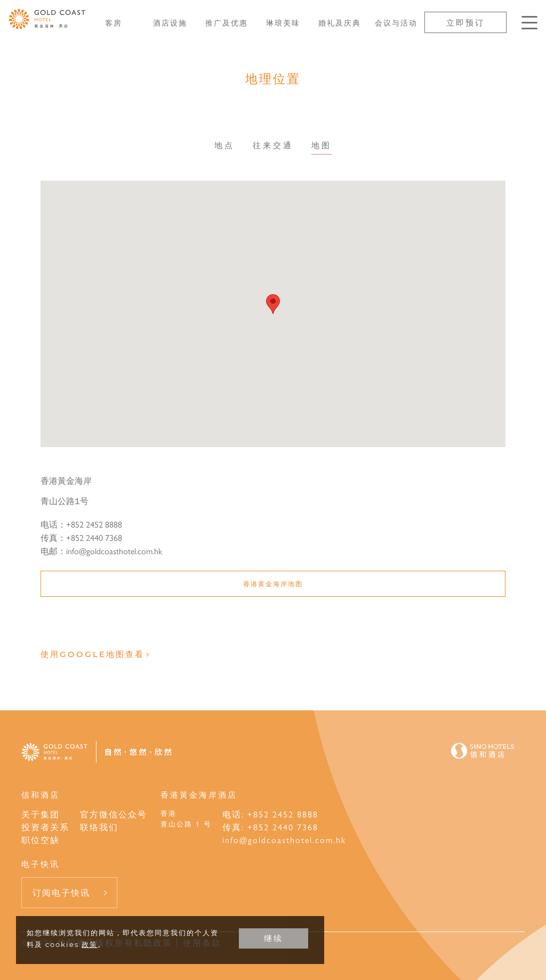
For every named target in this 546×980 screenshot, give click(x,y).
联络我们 (99, 827)
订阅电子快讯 (61, 892)
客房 (114, 22)
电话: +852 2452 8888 (270, 814)
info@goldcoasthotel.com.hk (284, 840)
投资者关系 (45, 827)
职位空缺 (41, 840)
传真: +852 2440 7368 (270, 827)
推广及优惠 (227, 22)
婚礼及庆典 (340, 22)
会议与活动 (396, 22)
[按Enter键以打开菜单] (529, 23)
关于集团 (41, 814)
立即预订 (465, 22)
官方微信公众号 (114, 814)
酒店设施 (170, 22)
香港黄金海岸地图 (273, 584)
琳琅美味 (283, 22)
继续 (274, 938)
